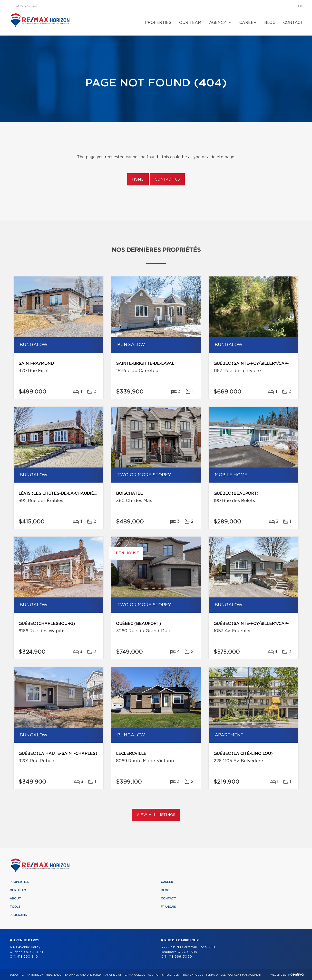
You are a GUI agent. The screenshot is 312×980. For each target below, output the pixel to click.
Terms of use (216, 975)
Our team (190, 23)
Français (168, 907)
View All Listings (156, 815)
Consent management (245, 975)
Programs (18, 915)
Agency (218, 23)
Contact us (26, 6)
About (15, 898)
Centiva (296, 974)
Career (248, 23)
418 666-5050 (180, 957)
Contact (293, 23)
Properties (158, 23)
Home (138, 180)
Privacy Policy (192, 975)
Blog (270, 23)
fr (300, 6)
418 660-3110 (28, 957)
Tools (15, 907)
